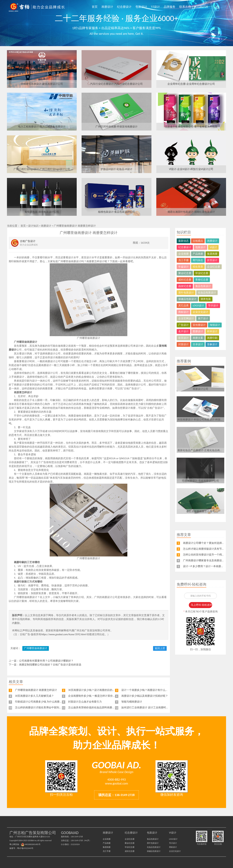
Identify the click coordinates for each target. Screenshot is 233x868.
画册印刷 (212, 338)
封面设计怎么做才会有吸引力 (85, 702)
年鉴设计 (183, 267)
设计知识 (33, 226)
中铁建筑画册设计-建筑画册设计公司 (42, 84)
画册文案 (198, 338)
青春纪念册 (202, 280)
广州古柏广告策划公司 (37, 7)
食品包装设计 (203, 286)
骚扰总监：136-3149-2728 (116, 795)
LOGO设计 (198, 305)
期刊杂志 (198, 260)
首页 (95, 7)
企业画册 (183, 254)
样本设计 (212, 331)
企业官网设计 (186, 318)
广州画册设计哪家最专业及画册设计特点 (206, 560)
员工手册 (183, 260)
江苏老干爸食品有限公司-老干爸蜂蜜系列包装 (191, 127)
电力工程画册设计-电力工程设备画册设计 (42, 127)
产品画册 (198, 254)
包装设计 (141, 7)
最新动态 (183, 241)
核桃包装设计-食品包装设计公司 (117, 212)
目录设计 (198, 344)
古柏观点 (198, 241)
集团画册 (212, 254)
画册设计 (107, 7)
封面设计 (183, 344)
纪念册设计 (124, 7)
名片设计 (183, 331)
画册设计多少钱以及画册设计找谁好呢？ (145, 696)
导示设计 (213, 305)
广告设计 (183, 325)
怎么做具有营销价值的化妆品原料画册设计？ (94, 707)
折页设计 (212, 260)
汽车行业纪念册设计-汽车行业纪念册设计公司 (117, 84)
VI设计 (155, 7)
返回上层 (160, 648)
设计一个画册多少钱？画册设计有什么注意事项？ (150, 690)
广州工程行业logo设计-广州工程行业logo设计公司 (42, 169)
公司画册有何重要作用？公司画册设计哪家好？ (46, 661)
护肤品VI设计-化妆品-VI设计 (116, 169)
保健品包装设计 (187, 299)
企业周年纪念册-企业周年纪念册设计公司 (191, 84)
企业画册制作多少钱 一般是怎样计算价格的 (93, 696)
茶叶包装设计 (186, 293)
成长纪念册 (185, 280)
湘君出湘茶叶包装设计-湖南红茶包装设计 (191, 212)
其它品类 (183, 305)
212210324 (75, 844)
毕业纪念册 (202, 273)
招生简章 (198, 267)
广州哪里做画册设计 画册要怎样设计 (75, 226)
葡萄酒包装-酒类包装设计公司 (42, 212)
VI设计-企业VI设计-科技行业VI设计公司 (191, 169)
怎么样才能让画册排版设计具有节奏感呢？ (208, 549)
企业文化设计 (200, 312)
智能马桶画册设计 (132, 702)
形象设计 (212, 344)
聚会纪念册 (185, 273)
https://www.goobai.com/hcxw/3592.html (64, 634)
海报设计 (215, 325)
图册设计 (198, 331)
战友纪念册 (185, 286)
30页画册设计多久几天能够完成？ (34, 696)
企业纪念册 (214, 267)
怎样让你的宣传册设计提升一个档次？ (205, 555)
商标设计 (183, 312)
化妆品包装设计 (207, 293)
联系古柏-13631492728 (194, 7)
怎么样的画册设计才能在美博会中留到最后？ (41, 707)
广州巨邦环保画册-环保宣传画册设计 (117, 127)
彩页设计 (183, 338)
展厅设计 (203, 318)
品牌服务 (170, 7)
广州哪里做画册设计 (36, 648)
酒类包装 (206, 299)
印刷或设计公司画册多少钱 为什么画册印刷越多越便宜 (46, 702)
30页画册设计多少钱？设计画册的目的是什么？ (95, 690)
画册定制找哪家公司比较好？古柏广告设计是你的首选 (50, 665)
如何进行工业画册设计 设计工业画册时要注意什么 (150, 707)
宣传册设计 (199, 325)
